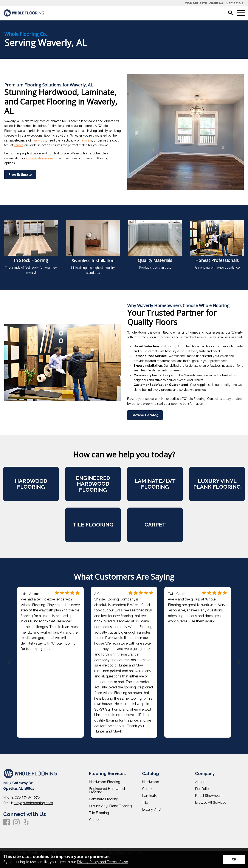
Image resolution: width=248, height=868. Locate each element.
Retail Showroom (209, 796)
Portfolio (202, 789)
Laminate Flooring (104, 799)
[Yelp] (26, 823)
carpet (18, 145)
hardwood (39, 140)
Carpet (95, 820)
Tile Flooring (99, 813)
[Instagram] (16, 823)
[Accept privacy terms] (234, 860)
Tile (145, 803)
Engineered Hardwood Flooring (107, 791)
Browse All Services (211, 803)
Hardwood (151, 782)
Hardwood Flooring (105, 782)
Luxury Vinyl (152, 810)
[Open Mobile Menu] (241, 13)
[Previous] (10, 662)
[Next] (238, 662)
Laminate (150, 796)
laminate (86, 140)
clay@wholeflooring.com (33, 803)
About (200, 782)
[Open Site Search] (230, 13)
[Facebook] (6, 823)
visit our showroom (40, 158)
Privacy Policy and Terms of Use (102, 862)
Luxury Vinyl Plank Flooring (110, 806)
